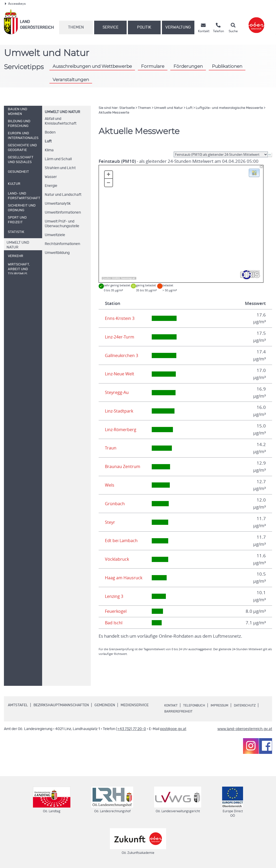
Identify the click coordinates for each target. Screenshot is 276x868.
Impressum (226, 705)
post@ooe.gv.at (173, 729)
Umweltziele (55, 235)
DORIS (116, 278)
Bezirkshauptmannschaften (61, 705)
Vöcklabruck (117, 559)
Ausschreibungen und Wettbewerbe (92, 66)
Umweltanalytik (58, 204)
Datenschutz (177, 711)
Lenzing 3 (115, 596)
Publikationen (227, 66)
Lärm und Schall (58, 159)
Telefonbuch (198, 705)
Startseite (127, 108)
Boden (50, 132)
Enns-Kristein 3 (120, 318)
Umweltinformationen (63, 213)
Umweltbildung (57, 253)
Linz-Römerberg (121, 430)
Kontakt (172, 705)
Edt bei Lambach (122, 541)
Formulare (153, 66)
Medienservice (135, 705)
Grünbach (115, 504)
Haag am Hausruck (124, 578)
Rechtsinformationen (62, 244)
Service (111, 27)
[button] (254, 173)
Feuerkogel (116, 611)
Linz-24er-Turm (120, 337)
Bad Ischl (114, 623)
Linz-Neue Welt (120, 374)
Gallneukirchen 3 (122, 355)
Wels (110, 485)
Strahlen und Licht (60, 168)
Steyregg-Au (117, 392)
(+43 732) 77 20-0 (131, 729)
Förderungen (188, 66)
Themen (76, 27)
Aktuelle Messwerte (114, 113)
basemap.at (128, 278)
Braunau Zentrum (123, 466)
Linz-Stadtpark (119, 411)
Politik (144, 27)
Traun (111, 448)
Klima (49, 150)
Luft (48, 141)
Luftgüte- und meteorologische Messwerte (229, 108)
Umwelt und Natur (62, 112)
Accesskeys (15, 4)
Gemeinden (105, 705)
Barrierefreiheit (212, 711)
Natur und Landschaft (63, 195)
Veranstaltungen (71, 79)
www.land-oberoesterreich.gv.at (245, 729)
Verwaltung (178, 27)
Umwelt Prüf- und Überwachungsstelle (62, 224)
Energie (51, 186)
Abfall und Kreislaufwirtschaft (61, 121)
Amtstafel (18, 705)
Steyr (110, 522)
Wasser (51, 177)
